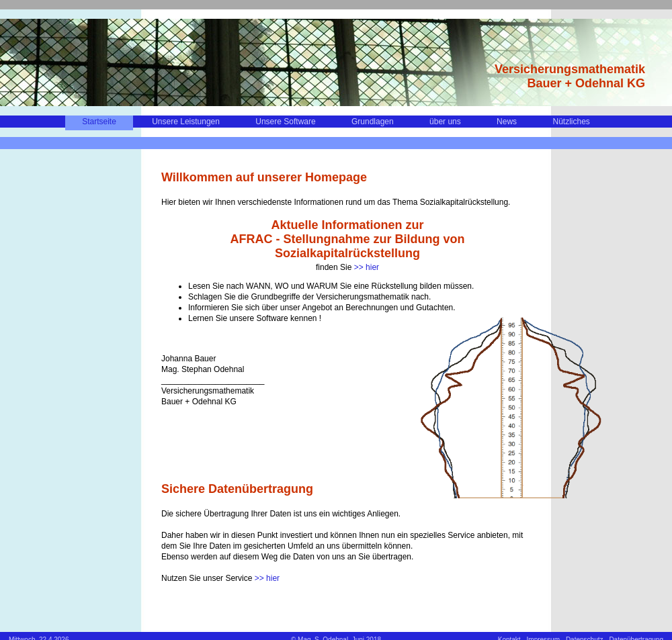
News (507, 122)
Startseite (99, 122)
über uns (445, 122)
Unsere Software (285, 122)
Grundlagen (373, 122)
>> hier (367, 267)
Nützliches (571, 122)
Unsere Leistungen (186, 122)
